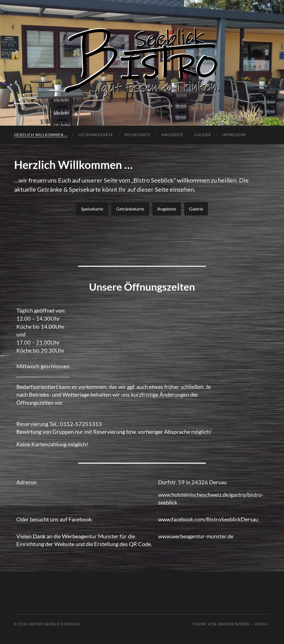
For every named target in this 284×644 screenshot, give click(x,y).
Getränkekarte (96, 135)
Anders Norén (233, 624)
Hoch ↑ (262, 624)
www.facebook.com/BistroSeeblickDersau (208, 519)
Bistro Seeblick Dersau (55, 624)
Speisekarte (137, 135)
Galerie (203, 135)
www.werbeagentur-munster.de (196, 536)
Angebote (173, 135)
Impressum (234, 135)
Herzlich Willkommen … (41, 135)
